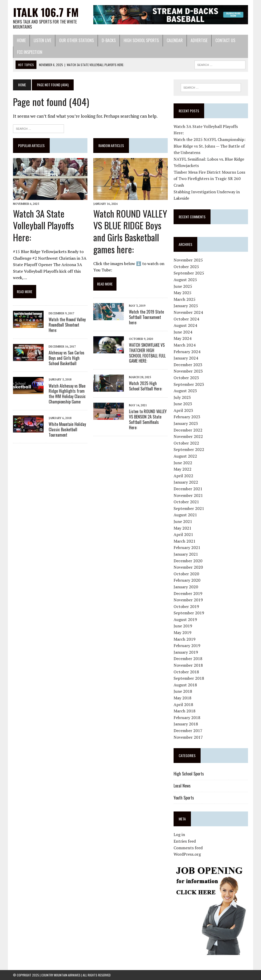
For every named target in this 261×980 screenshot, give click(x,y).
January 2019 (186, 652)
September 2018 (189, 678)
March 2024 (185, 345)
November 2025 (188, 260)
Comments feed (188, 848)
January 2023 (186, 423)
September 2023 (189, 384)
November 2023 (188, 371)
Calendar (175, 40)
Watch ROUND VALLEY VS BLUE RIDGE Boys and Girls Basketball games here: (130, 231)
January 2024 (186, 358)
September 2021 (189, 508)
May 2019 (182, 632)
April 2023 (183, 410)
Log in (179, 834)
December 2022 (188, 430)
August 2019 (185, 619)
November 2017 (188, 737)
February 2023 (187, 417)
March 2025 (185, 299)
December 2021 (188, 489)
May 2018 (182, 698)
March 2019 (185, 639)
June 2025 (183, 286)
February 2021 (187, 547)
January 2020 (186, 587)
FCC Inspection (30, 52)
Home (21, 40)
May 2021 (182, 528)
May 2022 (182, 469)
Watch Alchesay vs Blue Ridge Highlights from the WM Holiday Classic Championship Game (67, 394)
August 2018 (185, 685)
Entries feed (185, 841)
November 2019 (188, 600)
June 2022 (183, 463)
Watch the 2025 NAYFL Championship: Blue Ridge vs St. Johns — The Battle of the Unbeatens (210, 146)
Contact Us (225, 40)
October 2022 (186, 443)
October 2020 (186, 574)
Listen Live (42, 40)
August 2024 (185, 325)
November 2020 (188, 567)
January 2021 (186, 554)
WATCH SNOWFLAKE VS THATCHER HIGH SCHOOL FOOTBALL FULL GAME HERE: (147, 353)
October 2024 (186, 319)
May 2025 (182, 293)
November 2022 (188, 436)
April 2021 (183, 534)
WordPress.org (187, 854)
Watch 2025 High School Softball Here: (146, 386)
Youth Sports (184, 798)
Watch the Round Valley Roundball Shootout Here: (67, 325)
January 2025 (186, 306)
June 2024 (183, 332)
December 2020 (188, 561)
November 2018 (188, 665)
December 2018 (188, 659)
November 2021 (188, 495)
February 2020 (187, 580)
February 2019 (187, 646)
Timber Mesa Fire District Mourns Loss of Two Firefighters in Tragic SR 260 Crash (209, 179)
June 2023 (183, 404)
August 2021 (185, 515)
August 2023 (185, 391)
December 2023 (188, 365)
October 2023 (186, 378)
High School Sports (141, 40)
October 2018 (186, 672)
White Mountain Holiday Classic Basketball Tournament (67, 429)
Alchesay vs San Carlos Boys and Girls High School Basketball (67, 358)
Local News (182, 786)
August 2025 (185, 280)
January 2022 (186, 482)
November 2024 (188, 312)
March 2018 (185, 711)
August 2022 (185, 456)
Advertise (199, 40)
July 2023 (182, 397)
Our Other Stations (76, 40)
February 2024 (187, 352)
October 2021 (186, 502)
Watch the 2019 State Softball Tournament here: (146, 317)
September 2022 (189, 449)
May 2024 (182, 338)
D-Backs (109, 40)
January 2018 (186, 724)
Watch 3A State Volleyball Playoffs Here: (43, 225)
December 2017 (188, 731)
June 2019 (183, 626)
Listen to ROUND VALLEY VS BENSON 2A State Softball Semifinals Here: (148, 419)
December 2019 (188, 593)
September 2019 (189, 613)
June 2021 (183, 521)
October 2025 (186, 267)
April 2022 (183, 476)
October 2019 (186, 606)
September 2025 (189, 273)
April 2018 (183, 704)
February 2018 (187, 718)
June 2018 (183, 691)
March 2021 (185, 541)
